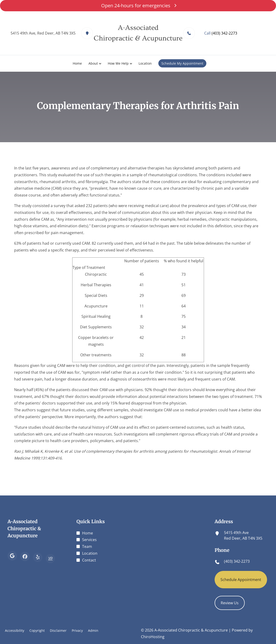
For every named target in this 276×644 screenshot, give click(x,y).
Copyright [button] (37, 630)
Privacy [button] (77, 630)
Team (87, 546)
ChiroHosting (153, 637)
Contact (89, 560)
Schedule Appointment (241, 580)
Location (145, 63)
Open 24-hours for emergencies (138, 6)
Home (77, 63)
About (93, 63)
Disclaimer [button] (58, 630)
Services (89, 540)
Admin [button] (93, 630)
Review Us (230, 603)
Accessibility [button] (15, 630)
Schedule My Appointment (182, 63)
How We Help (118, 63)
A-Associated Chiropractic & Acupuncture (24, 528)
